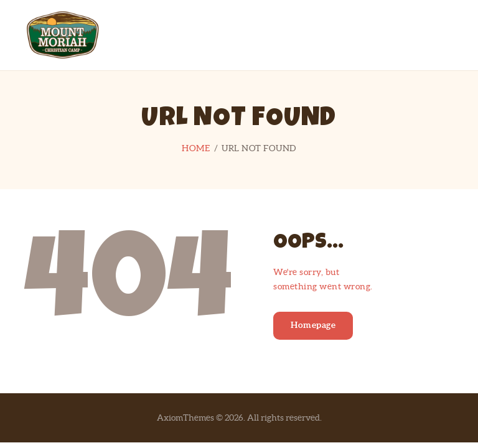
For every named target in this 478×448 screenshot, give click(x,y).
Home (196, 148)
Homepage (313, 325)
